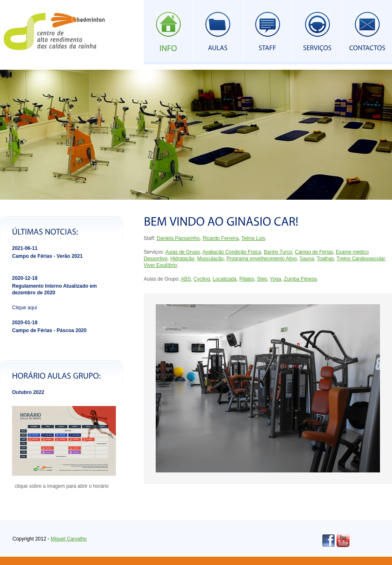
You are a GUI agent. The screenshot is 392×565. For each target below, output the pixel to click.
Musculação (211, 259)
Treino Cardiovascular (361, 259)
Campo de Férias (314, 252)
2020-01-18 (25, 323)
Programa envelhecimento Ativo (261, 259)
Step (262, 279)
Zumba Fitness (300, 279)
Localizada (224, 279)
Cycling (202, 279)
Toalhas (325, 259)
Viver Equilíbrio (160, 265)
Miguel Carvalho (69, 539)
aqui (32, 308)
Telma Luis (253, 238)
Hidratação (182, 259)
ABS (186, 279)
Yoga (276, 279)
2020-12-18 (25, 278)
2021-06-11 (25, 248)
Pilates (247, 279)
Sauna (307, 259)
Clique (20, 308)
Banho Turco (278, 252)
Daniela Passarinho (178, 238)
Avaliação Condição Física (232, 252)
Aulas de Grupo (183, 252)
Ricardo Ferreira (221, 238)
